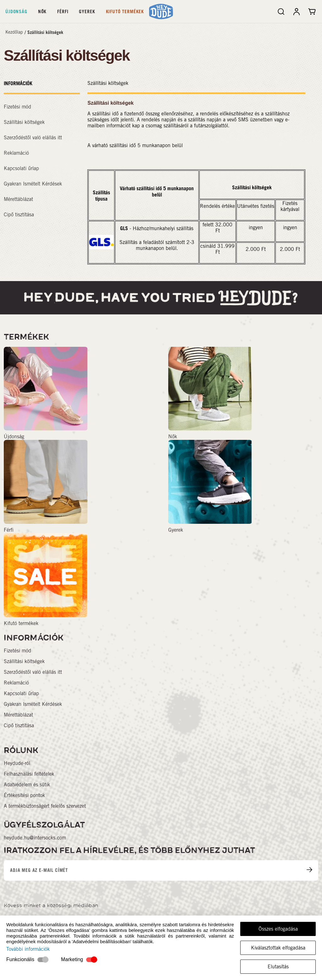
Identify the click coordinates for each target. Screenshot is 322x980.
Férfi (63, 11)
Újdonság (16, 11)
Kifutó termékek (125, 11)
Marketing (72, 959)
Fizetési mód (17, 107)
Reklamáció (16, 153)
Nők (42, 11)
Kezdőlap (14, 32)
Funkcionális (20, 959)
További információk (28, 949)
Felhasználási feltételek (29, 774)
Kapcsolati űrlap (21, 168)
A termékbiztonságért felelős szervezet (45, 806)
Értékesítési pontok (24, 795)
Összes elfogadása (278, 929)
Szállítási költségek (45, 32)
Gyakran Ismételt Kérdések (33, 184)
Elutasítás (278, 967)
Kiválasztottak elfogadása (278, 948)
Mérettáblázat (18, 199)
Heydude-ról (17, 763)
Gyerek (87, 11)
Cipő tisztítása (19, 215)
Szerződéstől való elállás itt (33, 138)
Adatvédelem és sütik (27, 785)
